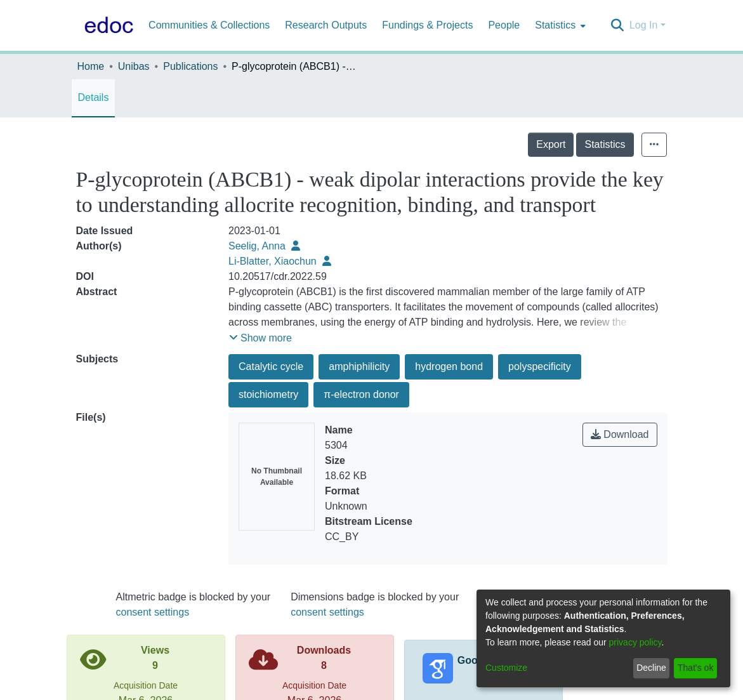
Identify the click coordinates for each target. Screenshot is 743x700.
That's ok (695, 668)
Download (620, 434)
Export (579, 144)
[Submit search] (618, 25)
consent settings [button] (153, 612)
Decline (651, 668)
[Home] (107, 25)
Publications (190, 66)
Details (94, 97)
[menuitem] (559, 25)
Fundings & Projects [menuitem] (427, 25)
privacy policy (635, 642)
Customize (506, 668)
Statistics (633, 144)
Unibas (134, 66)
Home (91, 66)
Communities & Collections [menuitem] (209, 25)
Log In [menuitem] (643, 25)
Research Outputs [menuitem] (326, 25)
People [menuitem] (504, 25)
